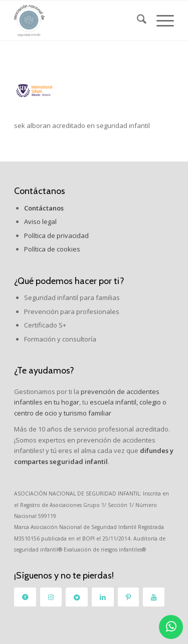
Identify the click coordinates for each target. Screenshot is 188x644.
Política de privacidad (56, 235)
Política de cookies (52, 249)
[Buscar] (137, 20)
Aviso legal (40, 221)
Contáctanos (40, 191)
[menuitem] (137, 20)
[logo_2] (78, 20)
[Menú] (160, 20)
